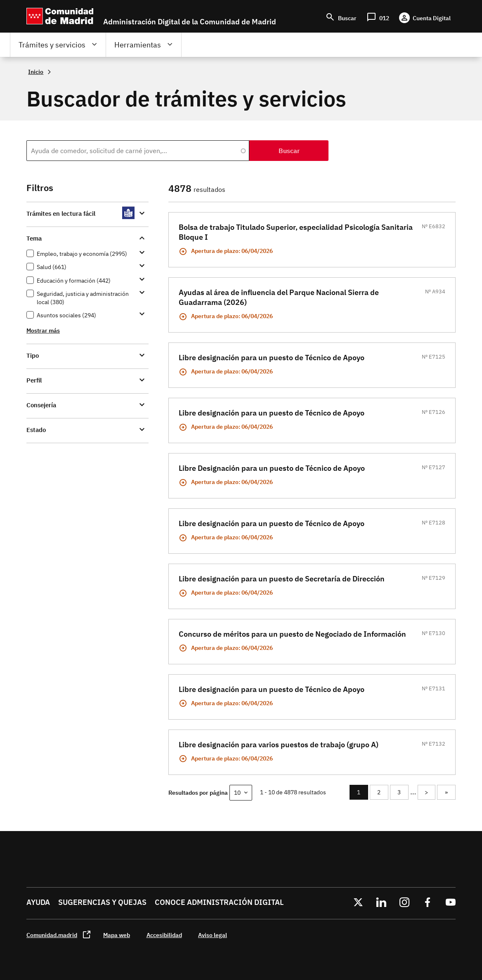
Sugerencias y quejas (102, 902)
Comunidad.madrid (52, 935)
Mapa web (117, 935)
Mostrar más (43, 330)
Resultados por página (198, 792)
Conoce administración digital (219, 902)
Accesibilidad (164, 935)
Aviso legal (213, 935)
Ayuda (38, 902)
